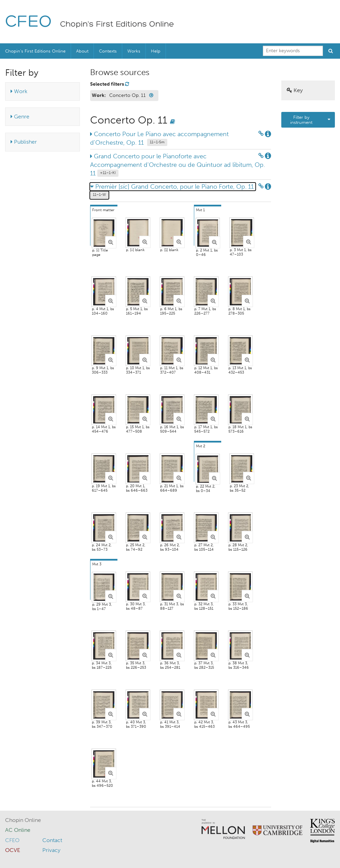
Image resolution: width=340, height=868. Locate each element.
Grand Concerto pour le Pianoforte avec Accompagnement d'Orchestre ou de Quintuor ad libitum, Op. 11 (178, 165)
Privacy (51, 850)
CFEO (29, 22)
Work (19, 91)
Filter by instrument (301, 120)
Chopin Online (23, 820)
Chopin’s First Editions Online (35, 51)
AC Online (18, 830)
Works (134, 51)
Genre (20, 117)
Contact (52, 840)
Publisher (24, 142)
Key (295, 90)
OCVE (13, 850)
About (82, 51)
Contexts (108, 51)
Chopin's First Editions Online (117, 25)
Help (156, 51)
